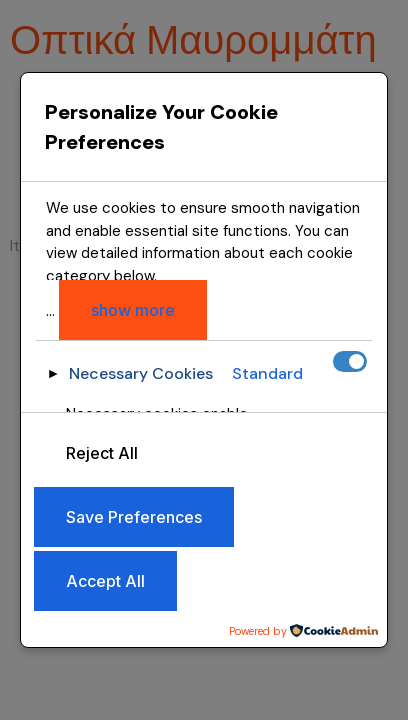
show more (133, 310)
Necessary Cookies (141, 373)
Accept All (105, 581)
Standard (267, 373)
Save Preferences (134, 517)
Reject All (102, 453)
